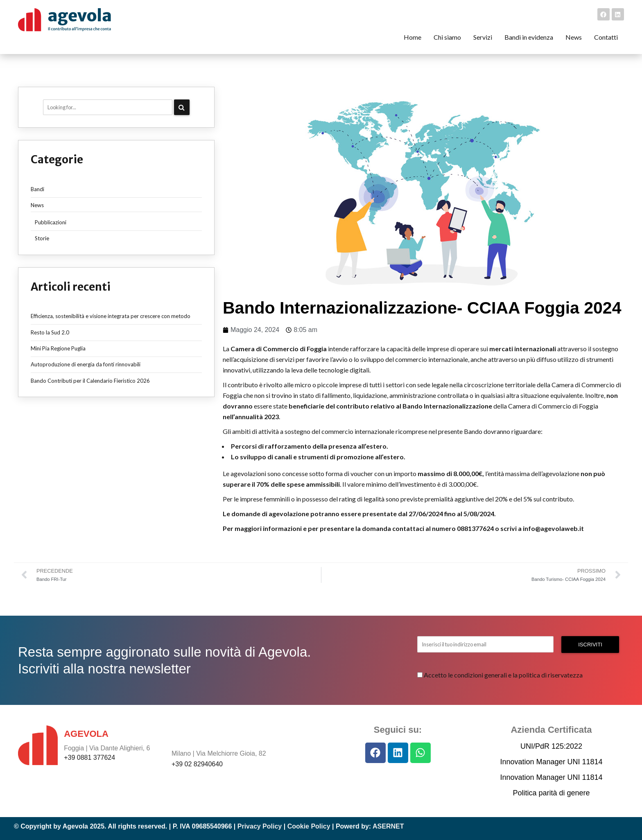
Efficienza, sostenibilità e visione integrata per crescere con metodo (111, 316)
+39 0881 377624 (89, 758)
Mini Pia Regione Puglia (58, 348)
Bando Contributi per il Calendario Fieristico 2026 (90, 381)
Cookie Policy (309, 826)
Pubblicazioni (51, 222)
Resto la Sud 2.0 (50, 332)
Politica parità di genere (551, 793)
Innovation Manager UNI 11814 (551, 762)
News (37, 205)
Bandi (37, 189)
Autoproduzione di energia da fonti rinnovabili (86, 364)
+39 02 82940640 (197, 764)
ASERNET (388, 826)
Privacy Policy (260, 826)
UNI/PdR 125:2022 (551, 746)
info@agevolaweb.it (553, 528)
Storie (42, 238)
